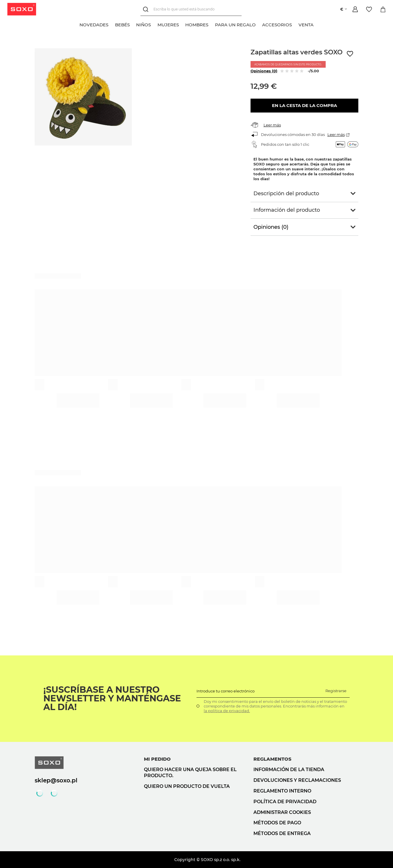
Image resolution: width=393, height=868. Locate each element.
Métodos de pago (277, 823)
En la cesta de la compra (304, 105)
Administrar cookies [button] (282, 812)
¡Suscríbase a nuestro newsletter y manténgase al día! (112, 699)
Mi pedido (157, 759)
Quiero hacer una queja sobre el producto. (190, 773)
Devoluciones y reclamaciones (297, 780)
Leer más (272, 125)
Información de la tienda (289, 770)
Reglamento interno (282, 791)
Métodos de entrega (282, 833)
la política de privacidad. (227, 711)
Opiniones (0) (264, 71)
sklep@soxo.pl (56, 780)
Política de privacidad (285, 802)
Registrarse (336, 691)
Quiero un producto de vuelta (187, 786)
